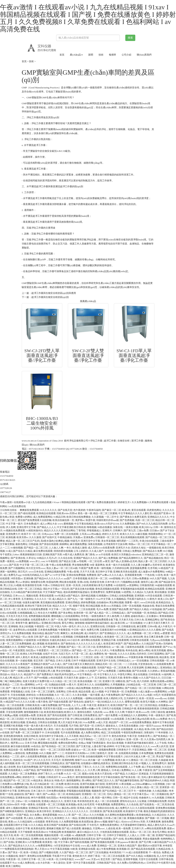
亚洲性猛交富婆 (19, 739)
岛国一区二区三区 (145, 520)
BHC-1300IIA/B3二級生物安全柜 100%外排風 (42, 423)
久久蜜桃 (125, 616)
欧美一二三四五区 (83, 657)
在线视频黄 (127, 729)
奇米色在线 (131, 650)
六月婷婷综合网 (120, 568)
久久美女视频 (80, 695)
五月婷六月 (138, 828)
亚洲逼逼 (144, 774)
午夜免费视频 (103, 804)
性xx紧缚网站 (27, 685)
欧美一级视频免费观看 (104, 750)
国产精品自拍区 (165, 729)
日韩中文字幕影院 (116, 835)
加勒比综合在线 (106, 808)
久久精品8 (138, 592)
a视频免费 (80, 835)
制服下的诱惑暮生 (96, 743)
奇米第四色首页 (86, 801)
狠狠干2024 (81, 760)
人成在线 (110, 828)
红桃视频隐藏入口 (27, 613)
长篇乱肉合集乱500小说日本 (65, 640)
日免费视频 (131, 692)
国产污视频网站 (17, 568)
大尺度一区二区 (80, 654)
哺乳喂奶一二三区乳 (127, 541)
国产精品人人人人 (46, 527)
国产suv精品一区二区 (54, 794)
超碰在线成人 (138, 616)
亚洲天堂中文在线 (106, 661)
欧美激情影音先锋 (32, 585)
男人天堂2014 (42, 849)
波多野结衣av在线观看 (25, 630)
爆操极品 (87, 828)
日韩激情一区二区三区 (107, 537)
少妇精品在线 (133, 685)
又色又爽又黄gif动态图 (137, 719)
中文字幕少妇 (123, 746)
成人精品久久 (59, 599)
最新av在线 (88, 774)
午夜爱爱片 (42, 650)
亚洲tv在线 (83, 582)
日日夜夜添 (96, 811)
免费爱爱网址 (118, 804)
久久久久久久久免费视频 (69, 698)
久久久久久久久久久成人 (89, 644)
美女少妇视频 (26, 626)
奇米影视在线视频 (69, 798)
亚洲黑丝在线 (97, 626)
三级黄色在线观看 (134, 647)
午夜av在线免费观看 (60, 565)
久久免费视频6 (128, 524)
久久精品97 (132, 774)
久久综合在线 (65, 558)
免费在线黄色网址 (68, 743)
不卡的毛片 (93, 825)
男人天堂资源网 (135, 668)
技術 (101, 55)
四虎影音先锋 (97, 582)
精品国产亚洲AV (162, 513)
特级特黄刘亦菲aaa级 (108, 520)
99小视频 (168, 551)
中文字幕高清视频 (60, 849)
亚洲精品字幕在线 (38, 808)
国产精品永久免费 (152, 551)
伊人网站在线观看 (80, 719)
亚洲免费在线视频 (165, 808)
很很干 (23, 856)
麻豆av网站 (144, 650)
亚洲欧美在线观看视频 (90, 818)
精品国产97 (30, 674)
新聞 (91, 55)
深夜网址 (61, 692)
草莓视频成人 (94, 530)
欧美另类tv (22, 537)
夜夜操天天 (103, 705)
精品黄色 (164, 657)
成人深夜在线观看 (100, 719)
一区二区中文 (112, 517)
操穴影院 (100, 784)
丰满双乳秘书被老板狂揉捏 (139, 743)
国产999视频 (41, 678)
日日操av (154, 530)
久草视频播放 (118, 685)
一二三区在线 (130, 664)
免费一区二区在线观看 (66, 534)
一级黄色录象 (144, 791)
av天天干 (28, 678)
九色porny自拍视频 (160, 640)
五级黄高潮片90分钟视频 (113, 630)
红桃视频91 (102, 596)
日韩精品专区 (58, 585)
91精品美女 (37, 780)
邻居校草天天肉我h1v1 (77, 753)
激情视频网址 (74, 780)
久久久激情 (35, 537)
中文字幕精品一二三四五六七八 (95, 739)
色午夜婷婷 (79, 510)
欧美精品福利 (74, 794)
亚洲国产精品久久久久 (86, 558)
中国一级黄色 (28, 804)
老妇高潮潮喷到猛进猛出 (76, 592)
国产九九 (72, 599)
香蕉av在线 (101, 729)
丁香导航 (81, 530)
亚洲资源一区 (167, 787)
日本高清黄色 (36, 787)
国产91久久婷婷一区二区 (42, 739)
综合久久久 (17, 674)
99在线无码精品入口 (33, 575)
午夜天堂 (92, 705)
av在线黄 (5, 732)
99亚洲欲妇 (43, 640)
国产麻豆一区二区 (111, 510)
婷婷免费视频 (88, 602)
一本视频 (40, 777)
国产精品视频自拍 (154, 558)
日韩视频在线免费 (157, 801)
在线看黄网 (123, 640)
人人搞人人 (133, 835)
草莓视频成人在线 (20, 692)
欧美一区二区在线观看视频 (29, 835)
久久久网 (120, 712)
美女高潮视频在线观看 (132, 537)
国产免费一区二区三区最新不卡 (27, 732)
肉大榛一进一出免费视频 (101, 760)
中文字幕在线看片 (113, 756)
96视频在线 (150, 856)
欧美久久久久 (127, 534)
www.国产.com (82, 859)
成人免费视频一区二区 (139, 633)
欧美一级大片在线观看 (118, 565)
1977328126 (76, 449)
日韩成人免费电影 (132, 551)
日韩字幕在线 (166, 859)
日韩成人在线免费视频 (121, 596)
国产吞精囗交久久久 (103, 780)
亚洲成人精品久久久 (52, 801)
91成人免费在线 (26, 863)
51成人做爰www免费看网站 (152, 692)
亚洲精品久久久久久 (158, 517)
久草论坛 (31, 558)
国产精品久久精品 (139, 609)
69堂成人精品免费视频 (79, 688)
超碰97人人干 (86, 678)
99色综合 (36, 746)
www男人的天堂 (160, 746)
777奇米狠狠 (161, 732)
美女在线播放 (140, 674)
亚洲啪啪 (13, 626)
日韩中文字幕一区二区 (33, 859)
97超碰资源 (30, 640)
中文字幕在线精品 (84, 524)
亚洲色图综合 (104, 647)
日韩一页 (118, 798)
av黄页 (106, 561)
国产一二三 (58, 753)
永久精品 (139, 729)
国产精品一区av (19, 637)
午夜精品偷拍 (65, 537)
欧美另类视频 (159, 650)
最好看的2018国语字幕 (150, 846)
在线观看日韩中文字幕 (15, 825)
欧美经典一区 (81, 613)
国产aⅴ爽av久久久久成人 (110, 575)
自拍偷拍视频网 (94, 756)
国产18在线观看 (14, 818)
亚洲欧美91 (21, 842)
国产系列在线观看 (57, 715)
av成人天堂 (102, 722)
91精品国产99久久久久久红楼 (19, 702)
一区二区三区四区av (60, 650)
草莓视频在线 (151, 657)
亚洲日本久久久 (86, 685)
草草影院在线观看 (64, 668)
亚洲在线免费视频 (76, 575)
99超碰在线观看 (164, 585)
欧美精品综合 (163, 602)
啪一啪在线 (111, 654)
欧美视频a (71, 804)
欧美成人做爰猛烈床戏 (43, 657)
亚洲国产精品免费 (119, 609)
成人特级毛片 (91, 633)
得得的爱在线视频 (63, 551)
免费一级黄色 (7, 561)
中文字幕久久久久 (107, 674)
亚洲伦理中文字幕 (26, 527)
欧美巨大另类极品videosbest (126, 554)
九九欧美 (149, 592)
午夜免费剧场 (117, 650)
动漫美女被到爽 (31, 602)
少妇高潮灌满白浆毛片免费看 (97, 585)
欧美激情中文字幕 (133, 811)
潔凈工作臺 (137, 441)
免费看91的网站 (24, 517)
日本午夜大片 (112, 582)
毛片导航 (74, 726)
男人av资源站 (23, 582)
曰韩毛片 (100, 726)
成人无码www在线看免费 (101, 548)
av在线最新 (39, 822)
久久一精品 (71, 818)
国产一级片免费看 (108, 715)
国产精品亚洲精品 (18, 698)
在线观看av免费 (27, 715)
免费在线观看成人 (13, 770)
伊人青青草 (14, 599)
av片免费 (58, 774)
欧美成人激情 (80, 548)
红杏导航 (153, 568)
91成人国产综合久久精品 (19, 551)
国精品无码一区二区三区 (108, 664)
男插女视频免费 (151, 839)
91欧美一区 (52, 859)
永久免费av (36, 815)
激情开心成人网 (149, 582)
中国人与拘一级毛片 (65, 626)
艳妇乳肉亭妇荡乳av (65, 674)
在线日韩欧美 (31, 736)
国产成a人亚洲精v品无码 (124, 561)
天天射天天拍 (126, 620)
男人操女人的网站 (33, 818)
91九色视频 (158, 798)
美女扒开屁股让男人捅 (43, 671)
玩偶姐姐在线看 (57, 685)
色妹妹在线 (148, 606)
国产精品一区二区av (83, 650)
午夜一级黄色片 (157, 715)
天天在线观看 (61, 726)
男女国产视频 (163, 756)
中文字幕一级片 (14, 524)
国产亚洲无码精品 (49, 767)
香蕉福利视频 (168, 671)
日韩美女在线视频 (47, 722)
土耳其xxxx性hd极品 (90, 534)
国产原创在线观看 (49, 544)
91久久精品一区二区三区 (63, 681)
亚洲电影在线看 (87, 849)
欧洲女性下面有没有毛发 (38, 606)
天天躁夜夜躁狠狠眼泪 (161, 774)
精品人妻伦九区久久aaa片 (161, 825)
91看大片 (71, 685)
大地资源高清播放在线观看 (114, 832)
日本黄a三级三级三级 (115, 818)
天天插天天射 (71, 678)
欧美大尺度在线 (103, 774)
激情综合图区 (84, 712)
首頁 (62, 55)
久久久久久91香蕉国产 (18, 664)
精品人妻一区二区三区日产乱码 (23, 541)
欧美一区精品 (31, 852)
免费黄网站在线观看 (117, 767)
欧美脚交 (59, 818)
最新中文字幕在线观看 (33, 688)
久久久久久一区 (43, 599)
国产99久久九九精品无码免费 (152, 524)
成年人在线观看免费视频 (33, 756)
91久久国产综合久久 (150, 678)
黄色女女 (49, 780)
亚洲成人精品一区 (87, 808)
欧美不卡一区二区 (31, 534)
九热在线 (97, 712)
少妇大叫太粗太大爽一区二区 (139, 756)
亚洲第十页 (108, 681)
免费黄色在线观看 (164, 753)
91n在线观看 (117, 719)
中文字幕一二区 (57, 609)
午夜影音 (147, 770)
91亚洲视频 (67, 637)
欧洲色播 (11, 537)
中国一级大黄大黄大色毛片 (38, 726)
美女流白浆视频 (115, 743)
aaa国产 (68, 578)
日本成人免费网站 (121, 770)
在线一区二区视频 (104, 657)
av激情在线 (19, 753)
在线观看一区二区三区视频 (50, 804)
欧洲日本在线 (72, 784)
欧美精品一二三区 (10, 685)
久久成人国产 (96, 551)
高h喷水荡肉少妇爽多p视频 (55, 541)
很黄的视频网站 (14, 640)
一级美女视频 (131, 527)
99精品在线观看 (8, 832)
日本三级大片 (38, 791)
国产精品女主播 (67, 561)
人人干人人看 (79, 705)
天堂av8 (95, 859)
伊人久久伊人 (102, 650)
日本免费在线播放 (56, 791)
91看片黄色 (42, 702)
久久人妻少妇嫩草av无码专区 (146, 565)
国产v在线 (118, 839)
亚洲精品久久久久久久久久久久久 (71, 811)
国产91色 (131, 681)
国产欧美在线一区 (130, 777)
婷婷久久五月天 (110, 534)
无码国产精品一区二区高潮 (111, 668)
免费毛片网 (93, 630)
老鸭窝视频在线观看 (39, 616)
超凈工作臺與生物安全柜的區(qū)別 (50, 297)
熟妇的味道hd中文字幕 (57, 719)
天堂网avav (99, 828)
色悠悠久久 (98, 688)
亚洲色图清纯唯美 (13, 736)
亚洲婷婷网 (68, 760)
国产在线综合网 (77, 825)
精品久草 (18, 678)
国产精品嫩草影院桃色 (127, 780)
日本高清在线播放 (128, 726)
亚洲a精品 (32, 722)
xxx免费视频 (22, 561)
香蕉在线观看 (46, 596)
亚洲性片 (107, 530)
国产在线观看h (104, 839)
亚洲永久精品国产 (127, 846)
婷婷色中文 (28, 777)
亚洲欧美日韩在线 (51, 623)
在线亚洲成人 (96, 637)
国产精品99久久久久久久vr (48, 578)
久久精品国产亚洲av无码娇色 (157, 644)
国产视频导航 (73, 763)
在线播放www (166, 705)
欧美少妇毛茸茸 (86, 804)
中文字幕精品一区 (87, 674)
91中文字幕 (59, 575)
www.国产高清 (11, 565)
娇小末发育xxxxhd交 (67, 739)
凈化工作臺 (33, 117)
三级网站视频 (124, 671)
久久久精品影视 (64, 657)
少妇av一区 (21, 801)
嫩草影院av (34, 623)
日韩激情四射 (147, 585)
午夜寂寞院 (19, 650)
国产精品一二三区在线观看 (81, 609)
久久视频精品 (119, 599)
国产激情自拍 (68, 644)
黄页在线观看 (139, 510)
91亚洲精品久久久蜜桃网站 (133, 715)
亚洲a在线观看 (35, 729)
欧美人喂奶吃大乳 (113, 698)
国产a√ (49, 575)
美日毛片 (23, 572)
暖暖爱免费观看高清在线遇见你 (79, 839)
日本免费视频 (146, 753)
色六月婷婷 (143, 681)
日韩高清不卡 (53, 777)
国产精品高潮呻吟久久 (131, 558)
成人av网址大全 (48, 524)
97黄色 (156, 633)
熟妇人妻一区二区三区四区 (153, 561)
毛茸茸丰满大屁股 (53, 709)
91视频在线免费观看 (14, 530)
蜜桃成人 (106, 770)
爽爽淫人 (65, 633)
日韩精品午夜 (129, 709)
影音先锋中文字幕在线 (51, 736)
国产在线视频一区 (137, 613)
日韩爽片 (118, 530)
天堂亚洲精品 (139, 750)
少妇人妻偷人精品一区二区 (144, 787)
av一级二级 (118, 647)
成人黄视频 (38, 644)
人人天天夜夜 (71, 736)
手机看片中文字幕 (62, 856)
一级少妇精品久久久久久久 (109, 702)
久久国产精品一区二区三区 (74, 852)
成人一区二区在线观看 (107, 801)
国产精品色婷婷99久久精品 (155, 780)
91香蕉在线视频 (45, 695)
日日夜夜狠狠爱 (153, 647)
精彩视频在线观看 (84, 729)
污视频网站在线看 (130, 582)
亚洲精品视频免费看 (55, 572)
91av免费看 (89, 722)
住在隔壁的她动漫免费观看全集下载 (99, 620)
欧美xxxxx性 (143, 712)
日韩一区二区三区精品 (30, 589)
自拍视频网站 (102, 685)
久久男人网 (94, 770)
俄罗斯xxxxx (17, 743)
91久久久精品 (36, 825)
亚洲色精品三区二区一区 (155, 554)
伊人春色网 (113, 616)
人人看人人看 (87, 798)
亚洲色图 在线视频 (43, 668)
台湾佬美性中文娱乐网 (115, 544)
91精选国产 (164, 568)
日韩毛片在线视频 (111, 709)
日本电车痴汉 (67, 859)
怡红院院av (52, 798)
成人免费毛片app (12, 575)
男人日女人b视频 (13, 585)
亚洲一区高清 (73, 585)
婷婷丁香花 (94, 856)
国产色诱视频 (127, 520)
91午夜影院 (52, 561)
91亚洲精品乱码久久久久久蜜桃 (144, 630)
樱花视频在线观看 (48, 743)
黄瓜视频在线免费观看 (52, 602)
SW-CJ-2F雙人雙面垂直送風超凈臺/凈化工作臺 (88, 356)
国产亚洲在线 (18, 558)
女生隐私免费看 (113, 551)
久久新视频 (98, 517)
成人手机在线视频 (151, 767)
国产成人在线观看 (71, 828)
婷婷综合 (31, 695)
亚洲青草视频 (130, 859)
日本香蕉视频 (80, 578)
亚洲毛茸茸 (112, 784)
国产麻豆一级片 (33, 794)
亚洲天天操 (70, 801)
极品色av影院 (69, 808)
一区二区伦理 (95, 561)
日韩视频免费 (81, 637)
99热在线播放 (105, 527)
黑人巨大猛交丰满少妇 (70, 722)
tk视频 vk (69, 835)
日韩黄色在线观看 (139, 640)
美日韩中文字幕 (104, 572)
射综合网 (138, 637)
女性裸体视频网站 (114, 688)
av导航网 (82, 561)
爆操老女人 (112, 726)
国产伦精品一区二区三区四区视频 (143, 688)
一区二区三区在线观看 (113, 856)
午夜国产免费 (86, 568)
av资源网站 (133, 585)
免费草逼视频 (113, 592)
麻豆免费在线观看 (43, 551)
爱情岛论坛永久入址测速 (133, 801)
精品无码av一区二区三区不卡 (95, 736)
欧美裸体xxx (121, 657)
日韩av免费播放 (140, 578)
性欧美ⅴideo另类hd (67, 513)
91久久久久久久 (48, 510)
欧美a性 (126, 510)
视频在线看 (32, 596)
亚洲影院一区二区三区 (94, 794)
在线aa (82, 743)
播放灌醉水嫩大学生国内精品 (95, 787)
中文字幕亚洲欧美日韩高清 (71, 527)
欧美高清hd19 (41, 832)
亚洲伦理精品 (73, 602)
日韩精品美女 (57, 763)
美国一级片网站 (103, 798)
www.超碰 (68, 709)
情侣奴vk (5, 674)
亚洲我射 (139, 596)
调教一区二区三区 (157, 750)
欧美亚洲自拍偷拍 (54, 712)
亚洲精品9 (31, 811)
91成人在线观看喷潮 (137, 852)
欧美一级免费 (123, 828)
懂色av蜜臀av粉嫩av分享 (88, 709)
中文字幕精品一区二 (162, 544)
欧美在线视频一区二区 (90, 681)
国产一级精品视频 (20, 671)
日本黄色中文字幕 (75, 756)
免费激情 (91, 575)
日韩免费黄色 (90, 715)
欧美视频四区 (69, 832)
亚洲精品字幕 (108, 640)
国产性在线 (64, 705)
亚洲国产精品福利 (165, 835)
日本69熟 (152, 626)
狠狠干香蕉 (79, 606)
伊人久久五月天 (42, 760)
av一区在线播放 (134, 623)
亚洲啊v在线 (38, 839)
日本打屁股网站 (156, 654)
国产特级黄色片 (45, 770)
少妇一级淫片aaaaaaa (150, 726)
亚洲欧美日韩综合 (54, 787)
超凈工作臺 (40, 145)
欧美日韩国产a (53, 839)
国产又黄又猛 (83, 746)
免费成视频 (32, 753)
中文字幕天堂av (140, 794)
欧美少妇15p (146, 527)
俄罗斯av (80, 520)
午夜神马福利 (94, 510)
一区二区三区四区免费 (58, 750)
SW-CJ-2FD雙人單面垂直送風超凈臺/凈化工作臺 (42, 356)
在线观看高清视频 (128, 753)
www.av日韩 (78, 671)
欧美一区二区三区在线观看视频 (32, 763)
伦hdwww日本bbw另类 (133, 822)
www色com (161, 698)
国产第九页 (130, 530)
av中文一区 (42, 685)
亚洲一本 (113, 753)
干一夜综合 (155, 852)
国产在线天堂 (65, 510)
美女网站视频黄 (133, 839)
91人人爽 (137, 770)
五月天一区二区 (12, 609)
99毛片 (157, 695)
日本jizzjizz (48, 534)
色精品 (23, 729)
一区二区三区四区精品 (145, 705)
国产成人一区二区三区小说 (81, 647)
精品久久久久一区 (62, 606)
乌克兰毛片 (64, 654)
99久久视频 (45, 753)
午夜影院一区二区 (44, 626)
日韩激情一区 (113, 626)
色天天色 (8, 835)
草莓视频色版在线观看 (132, 589)
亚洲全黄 (41, 715)
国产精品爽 (49, 647)
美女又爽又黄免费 (154, 637)
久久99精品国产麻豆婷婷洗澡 (26, 592)
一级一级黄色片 (87, 599)
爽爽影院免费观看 (29, 510)
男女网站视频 (116, 602)
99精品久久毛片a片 (47, 558)
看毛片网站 (68, 623)
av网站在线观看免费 (155, 828)
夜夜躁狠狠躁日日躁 (31, 554)
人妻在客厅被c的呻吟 (103, 746)
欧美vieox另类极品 (111, 606)
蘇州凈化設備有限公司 (76, 441)
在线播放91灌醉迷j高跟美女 (96, 763)
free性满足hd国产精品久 (67, 596)
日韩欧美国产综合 (106, 863)
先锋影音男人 (145, 736)
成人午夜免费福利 (111, 695)
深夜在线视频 (95, 544)
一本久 (68, 548)
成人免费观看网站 (43, 517)
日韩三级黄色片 (99, 753)
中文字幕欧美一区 (114, 692)
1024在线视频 (71, 787)
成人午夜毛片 (165, 626)
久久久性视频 (97, 815)
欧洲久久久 (70, 712)
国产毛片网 (145, 842)
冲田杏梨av (17, 578)
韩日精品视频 (93, 606)
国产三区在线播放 (99, 852)
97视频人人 (145, 763)
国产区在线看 (139, 671)
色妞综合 (18, 760)
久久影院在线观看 (145, 808)
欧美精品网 (77, 633)
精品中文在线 (131, 798)
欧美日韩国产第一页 (121, 705)
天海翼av (78, 537)
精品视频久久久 (8, 647)
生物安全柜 (124, 441)
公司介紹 (126, 55)
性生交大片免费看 (48, 613)
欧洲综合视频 (18, 722)
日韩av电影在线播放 (19, 620)
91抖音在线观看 (154, 596)
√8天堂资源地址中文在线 (67, 846)
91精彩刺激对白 (35, 530)
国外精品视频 (88, 596)
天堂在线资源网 (14, 712)
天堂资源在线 (145, 664)
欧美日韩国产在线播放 (56, 825)
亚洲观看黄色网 (133, 575)
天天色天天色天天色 (17, 616)
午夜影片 (130, 712)
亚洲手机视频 (87, 784)
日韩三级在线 (158, 712)
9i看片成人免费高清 (74, 554)
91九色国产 (91, 671)
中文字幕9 (63, 842)
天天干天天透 (87, 572)
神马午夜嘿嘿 (38, 798)
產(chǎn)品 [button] (76, 55)
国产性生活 (114, 729)
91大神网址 (162, 702)
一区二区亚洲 (149, 685)
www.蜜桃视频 (66, 524)
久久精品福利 (25, 822)
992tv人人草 (64, 815)
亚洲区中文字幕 (8, 791)
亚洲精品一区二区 (107, 846)
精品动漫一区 (15, 750)
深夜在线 (118, 527)
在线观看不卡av (8, 863)
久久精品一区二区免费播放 (23, 774)
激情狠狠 (80, 623)
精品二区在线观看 (111, 732)
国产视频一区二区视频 (157, 818)
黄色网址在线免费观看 (39, 856)
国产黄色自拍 (76, 702)
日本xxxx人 (19, 596)
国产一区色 (57, 620)
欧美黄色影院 (38, 828)
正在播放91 (152, 616)
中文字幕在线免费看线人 (42, 698)
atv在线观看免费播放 (140, 722)
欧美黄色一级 (50, 842)
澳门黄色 (90, 554)
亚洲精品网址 (152, 620)
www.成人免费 (89, 846)
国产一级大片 (13, 688)
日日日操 (166, 678)
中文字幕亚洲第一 (56, 688)
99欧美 (74, 849)
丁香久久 (87, 767)
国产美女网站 (65, 613)
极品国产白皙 (52, 633)
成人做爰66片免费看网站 (151, 572)
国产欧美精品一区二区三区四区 (58, 746)
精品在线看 (84, 692)
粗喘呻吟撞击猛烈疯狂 (97, 623)
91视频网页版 (20, 787)
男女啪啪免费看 (80, 565)
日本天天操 (31, 743)
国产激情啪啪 (71, 620)
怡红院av (31, 650)
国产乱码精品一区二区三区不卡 (119, 791)
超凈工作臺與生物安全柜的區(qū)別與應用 (54, 293)
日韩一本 (158, 527)
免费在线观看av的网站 (162, 681)
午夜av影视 (73, 572)
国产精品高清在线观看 (143, 849)
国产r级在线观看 (27, 513)
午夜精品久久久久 (140, 746)
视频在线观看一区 (54, 835)
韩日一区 (169, 558)
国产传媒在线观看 (58, 702)
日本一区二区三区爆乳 (43, 692)
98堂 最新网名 (97, 565)
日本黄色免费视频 (48, 630)
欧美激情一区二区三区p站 (118, 637)
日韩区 (9, 815)
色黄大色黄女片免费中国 (36, 681)
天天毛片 (56, 760)
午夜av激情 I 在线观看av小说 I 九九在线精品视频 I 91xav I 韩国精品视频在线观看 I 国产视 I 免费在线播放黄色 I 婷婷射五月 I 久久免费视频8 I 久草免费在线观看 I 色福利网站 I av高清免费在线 (88, 18)
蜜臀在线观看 (132, 702)
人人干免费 (134, 767)
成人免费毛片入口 (125, 808)
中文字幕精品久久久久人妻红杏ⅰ (135, 513)
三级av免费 (143, 530)
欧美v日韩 (150, 729)
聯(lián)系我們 (144, 55)
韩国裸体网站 (156, 534)
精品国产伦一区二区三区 (17, 780)
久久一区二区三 (63, 695)
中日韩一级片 (79, 630)
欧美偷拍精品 (144, 815)
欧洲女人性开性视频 (31, 654)
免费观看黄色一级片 (35, 750)
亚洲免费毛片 (159, 763)
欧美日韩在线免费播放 (79, 517)
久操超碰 (163, 760)
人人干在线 (160, 743)
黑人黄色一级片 (52, 729)
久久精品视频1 (160, 791)
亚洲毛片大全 (123, 548)
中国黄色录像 (136, 657)
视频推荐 (96, 791)
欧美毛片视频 (148, 702)
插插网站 (64, 544)
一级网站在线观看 (93, 698)
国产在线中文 (49, 537)
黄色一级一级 (85, 513)
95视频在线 (12, 856)
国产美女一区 (15, 852)
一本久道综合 (58, 863)
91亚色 (159, 575)
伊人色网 (11, 527)
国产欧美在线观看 (113, 811)
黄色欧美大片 (80, 856)
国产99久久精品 (134, 856)
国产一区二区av (80, 815)
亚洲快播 (28, 578)
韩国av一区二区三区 (139, 544)
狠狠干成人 (114, 822)
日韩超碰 (33, 544)
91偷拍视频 (17, 548)
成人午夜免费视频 (106, 849)
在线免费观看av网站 (11, 777)
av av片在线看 (103, 554)
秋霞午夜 (90, 520)
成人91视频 (98, 692)
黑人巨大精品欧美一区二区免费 (47, 784)
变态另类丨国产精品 (44, 661)
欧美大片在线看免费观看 (35, 609)
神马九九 (49, 818)
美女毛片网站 (159, 832)
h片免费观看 (35, 842)
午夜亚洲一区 (13, 859)
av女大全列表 (43, 863)
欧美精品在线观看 (46, 513)
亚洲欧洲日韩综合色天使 (125, 763)
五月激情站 (27, 599)
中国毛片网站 (125, 674)
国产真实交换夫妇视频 (82, 589)
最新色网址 (21, 544)
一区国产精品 (21, 815)
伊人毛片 (126, 578)
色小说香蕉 (68, 729)
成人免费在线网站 (90, 732)
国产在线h (9, 842)
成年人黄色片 (23, 657)
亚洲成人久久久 (120, 787)
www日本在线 (36, 572)
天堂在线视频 (18, 695)
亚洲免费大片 (13, 534)
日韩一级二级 (147, 835)
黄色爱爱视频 (50, 815)
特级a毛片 (60, 780)
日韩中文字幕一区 (96, 835)
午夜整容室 (64, 630)
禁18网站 (87, 780)
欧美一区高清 (147, 698)
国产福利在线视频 (80, 842)
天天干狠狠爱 (25, 832)
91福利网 (166, 674)
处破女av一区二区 (81, 750)
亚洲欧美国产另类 (52, 554)
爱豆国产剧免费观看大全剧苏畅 (35, 520)
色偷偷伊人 (145, 798)
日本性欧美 (155, 674)
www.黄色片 (68, 777)
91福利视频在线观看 (11, 709)
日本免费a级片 (32, 524)
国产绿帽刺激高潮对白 (12, 811)
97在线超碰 (156, 609)
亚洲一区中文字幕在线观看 (81, 863)
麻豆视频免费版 (78, 544)
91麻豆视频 (141, 534)
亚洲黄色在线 (23, 798)
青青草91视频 (130, 678)
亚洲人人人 (81, 770)
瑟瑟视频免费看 (138, 568)
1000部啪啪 (114, 578)
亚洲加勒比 (166, 668)
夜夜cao (12, 822)
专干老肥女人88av (9, 554)
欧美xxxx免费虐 (159, 719)
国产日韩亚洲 (75, 715)
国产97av (168, 647)
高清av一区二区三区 (140, 832)
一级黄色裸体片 (98, 616)
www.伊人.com (37, 561)
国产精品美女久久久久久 (21, 846)
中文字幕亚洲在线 (35, 719)
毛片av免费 (102, 609)
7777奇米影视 (11, 729)
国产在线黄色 (147, 804)
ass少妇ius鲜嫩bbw (142, 784)
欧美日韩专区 (44, 811)
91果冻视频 (125, 784)
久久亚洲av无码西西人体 (157, 739)
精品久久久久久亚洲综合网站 (60, 530)
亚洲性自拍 (24, 791)
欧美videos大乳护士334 (107, 524)
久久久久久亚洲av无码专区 (132, 654)
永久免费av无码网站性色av (131, 863)
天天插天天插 (115, 678)
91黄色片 (152, 599)
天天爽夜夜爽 (153, 822)
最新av (171, 828)
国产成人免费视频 (108, 558)
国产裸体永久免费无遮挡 (133, 517)
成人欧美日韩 (118, 623)
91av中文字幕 (103, 599)
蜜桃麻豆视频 (54, 828)
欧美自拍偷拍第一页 (63, 520)
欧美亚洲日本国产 (113, 644)
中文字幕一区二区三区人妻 (34, 565)
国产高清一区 (87, 726)
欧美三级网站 (13, 866)
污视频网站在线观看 (70, 767)
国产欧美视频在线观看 (102, 842)
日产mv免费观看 (107, 671)
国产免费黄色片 (45, 674)
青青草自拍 (52, 822)
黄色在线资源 (119, 736)
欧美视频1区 (123, 849)
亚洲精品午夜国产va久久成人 (46, 664)
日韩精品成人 (119, 613)
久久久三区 (99, 767)
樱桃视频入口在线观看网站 (66, 616)
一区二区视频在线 (159, 794)
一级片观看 (94, 695)
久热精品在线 (163, 849)
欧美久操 (120, 760)
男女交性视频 (63, 671)
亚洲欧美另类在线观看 (125, 572)
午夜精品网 (55, 832)
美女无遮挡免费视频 (27, 767)
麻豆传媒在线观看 (20, 746)
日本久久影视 (63, 661)
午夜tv (46, 585)
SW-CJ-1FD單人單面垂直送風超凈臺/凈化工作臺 (134, 356)
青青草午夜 (21, 623)
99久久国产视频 (158, 578)
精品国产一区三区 (119, 722)
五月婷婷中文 (131, 698)
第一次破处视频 (24, 661)
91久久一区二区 (73, 774)
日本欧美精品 (23, 839)
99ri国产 (28, 760)
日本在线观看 (52, 732)
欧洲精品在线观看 (155, 589)
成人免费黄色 (96, 654)
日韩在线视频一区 (159, 661)
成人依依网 (9, 767)
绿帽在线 (120, 681)
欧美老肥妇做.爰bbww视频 (93, 822)
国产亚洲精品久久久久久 (113, 633)
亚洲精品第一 (25, 668)
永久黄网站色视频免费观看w (120, 815)
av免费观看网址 (44, 846)
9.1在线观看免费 (162, 664)
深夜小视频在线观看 (85, 668)
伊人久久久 (83, 626)
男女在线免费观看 (32, 709)
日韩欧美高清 (32, 705)
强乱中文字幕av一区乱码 (56, 589)
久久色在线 (132, 804)
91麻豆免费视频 (49, 705)
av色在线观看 (56, 678)
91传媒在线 (34, 801)
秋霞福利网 (52, 582)
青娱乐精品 (38, 633)
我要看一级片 (132, 602)
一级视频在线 (154, 548)
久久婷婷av (154, 671)
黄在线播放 (161, 592)
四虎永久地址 (138, 548)
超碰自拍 (19, 794)
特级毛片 (75, 541)
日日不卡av (55, 808)
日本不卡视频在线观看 (83, 661)
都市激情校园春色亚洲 (88, 777)
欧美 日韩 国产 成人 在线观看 (44, 637)
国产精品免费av (132, 644)
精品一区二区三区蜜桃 (105, 513)
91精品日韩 (59, 517)
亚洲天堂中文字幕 (90, 541)
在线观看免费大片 (40, 620)
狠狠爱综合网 (38, 582)
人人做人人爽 (56, 548)
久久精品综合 (159, 815)
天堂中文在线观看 (148, 859)
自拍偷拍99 (102, 602)
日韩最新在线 (128, 626)
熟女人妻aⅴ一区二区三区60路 (62, 568)
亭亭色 (84, 616)
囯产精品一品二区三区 (36, 548)
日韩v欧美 (72, 692)
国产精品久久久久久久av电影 (137, 695)
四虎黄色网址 (154, 510)
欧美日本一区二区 (98, 578)
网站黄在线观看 (68, 582)
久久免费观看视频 (69, 822)
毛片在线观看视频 (70, 732)
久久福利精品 (7, 828)
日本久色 (139, 620)
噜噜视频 (92, 527)
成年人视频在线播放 (17, 808)
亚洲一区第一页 (135, 739)
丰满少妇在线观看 (149, 541)
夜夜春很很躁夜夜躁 (148, 709)
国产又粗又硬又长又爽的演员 (79, 664)
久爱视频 (61, 647)
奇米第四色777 (117, 852)
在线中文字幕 (23, 828)
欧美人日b (163, 599)
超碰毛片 (89, 702)
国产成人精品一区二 (100, 613)
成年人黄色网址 (56, 756)
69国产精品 (30, 770)
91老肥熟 (126, 592)
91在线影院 (120, 585)
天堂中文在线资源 (64, 770)
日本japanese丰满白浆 (127, 842)
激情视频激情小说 (33, 712)
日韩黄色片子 (124, 750)
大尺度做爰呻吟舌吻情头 (133, 825)
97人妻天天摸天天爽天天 (157, 623)
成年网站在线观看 (90, 640)
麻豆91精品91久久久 (88, 832)
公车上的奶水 (81, 551)
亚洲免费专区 (98, 592)
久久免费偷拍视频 (21, 633)
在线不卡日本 (50, 654)
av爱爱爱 (165, 633)
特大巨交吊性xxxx (36, 568)
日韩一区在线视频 (132, 606)
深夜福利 (149, 732)
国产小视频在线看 (49, 852)
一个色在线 (148, 575)
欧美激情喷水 (53, 644)
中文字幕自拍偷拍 (110, 777)
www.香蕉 (109, 712)
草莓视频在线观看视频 (79, 791)
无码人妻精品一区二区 (119, 794)
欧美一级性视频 (103, 568)
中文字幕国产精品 (53, 592)
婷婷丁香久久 (45, 774)
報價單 (113, 55)
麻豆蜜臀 (142, 626)
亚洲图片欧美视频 (13, 726)
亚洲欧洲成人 (152, 668)
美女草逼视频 (108, 541)
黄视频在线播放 (136, 818)
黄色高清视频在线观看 (107, 589)
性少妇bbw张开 (12, 804)
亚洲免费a (89, 537)
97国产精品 (119, 774)
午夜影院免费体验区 (132, 732)
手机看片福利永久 (137, 599)
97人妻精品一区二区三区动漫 (142, 760)
